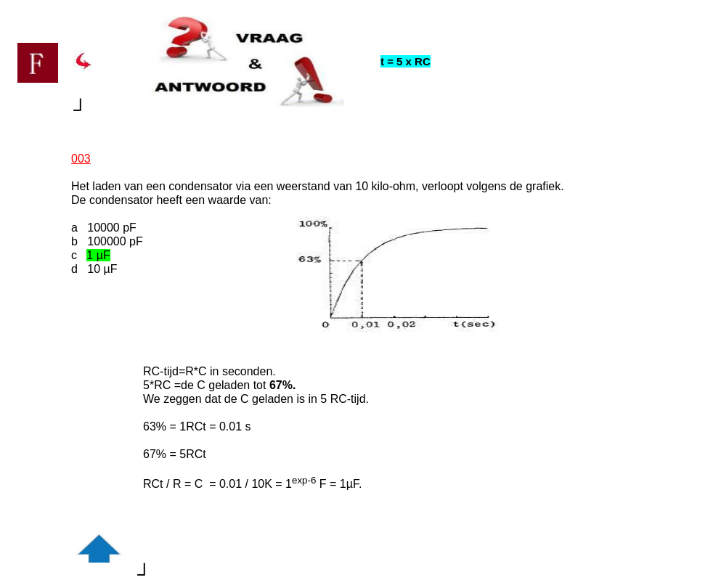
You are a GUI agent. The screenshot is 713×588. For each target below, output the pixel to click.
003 (81, 159)
